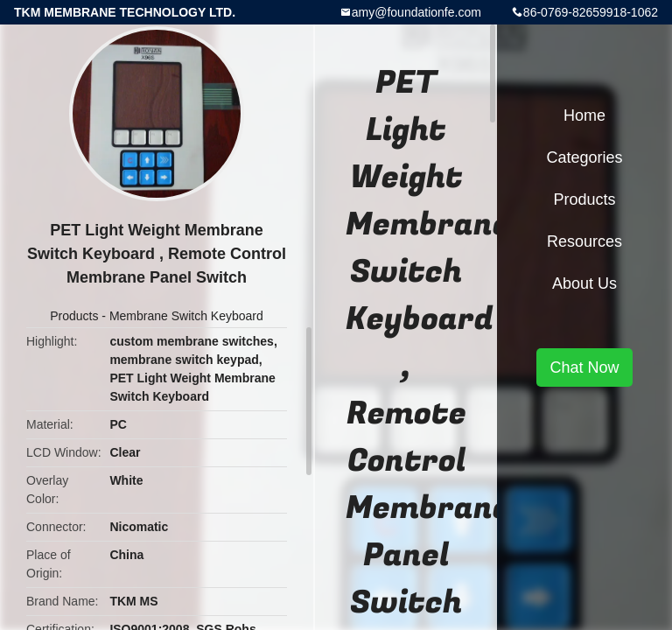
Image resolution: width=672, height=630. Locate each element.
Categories (584, 157)
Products (74, 316)
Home (584, 115)
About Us (584, 283)
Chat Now (584, 367)
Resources (584, 241)
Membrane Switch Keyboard (186, 316)
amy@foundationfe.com (416, 12)
